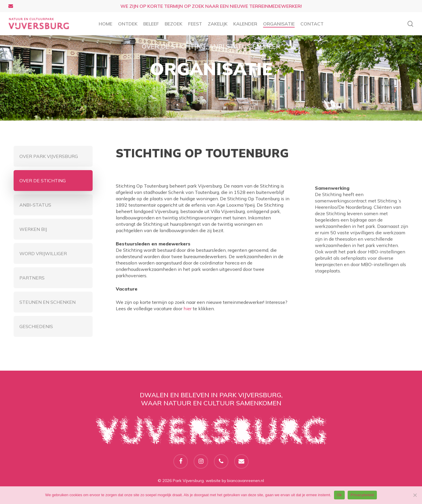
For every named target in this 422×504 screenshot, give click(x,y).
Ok (339, 495)
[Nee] (415, 495)
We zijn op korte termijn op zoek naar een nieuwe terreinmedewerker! (211, 6)
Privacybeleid (362, 495)
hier (188, 312)
